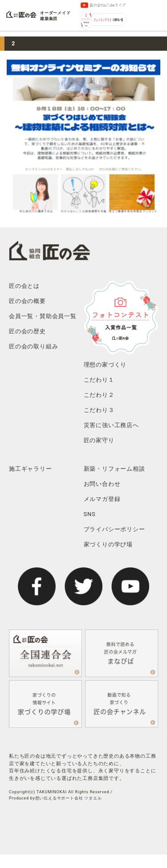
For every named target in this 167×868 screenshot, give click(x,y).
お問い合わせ (102, 484)
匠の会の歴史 (27, 331)
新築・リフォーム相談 (114, 469)
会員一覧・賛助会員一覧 (43, 316)
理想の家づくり (105, 365)
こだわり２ (99, 395)
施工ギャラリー (31, 469)
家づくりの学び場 (108, 544)
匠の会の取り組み (33, 346)
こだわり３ (99, 410)
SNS (90, 514)
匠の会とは (24, 286)
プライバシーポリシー (114, 529)
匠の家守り (99, 440)
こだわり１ (99, 380)
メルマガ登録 (102, 499)
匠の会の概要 (27, 301)
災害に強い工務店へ (111, 425)
